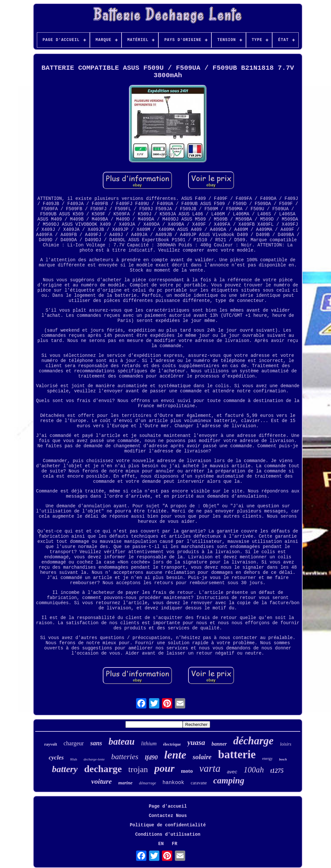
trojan (138, 769)
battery (65, 769)
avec (232, 772)
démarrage (148, 783)
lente (175, 755)
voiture (101, 781)
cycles (56, 757)
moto (187, 771)
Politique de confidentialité (168, 825)
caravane (199, 783)
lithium (149, 744)
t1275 (277, 771)
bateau (122, 741)
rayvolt (51, 744)
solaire (202, 757)
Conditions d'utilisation (168, 834)
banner (219, 744)
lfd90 (151, 757)
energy (267, 759)
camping (229, 780)
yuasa (196, 743)
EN (161, 844)
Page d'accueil (168, 806)
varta (210, 768)
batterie (237, 754)
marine (125, 783)
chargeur (74, 743)
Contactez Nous (168, 816)
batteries (125, 757)
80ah (74, 759)
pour (164, 768)
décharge (254, 741)
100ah (254, 770)
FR (175, 844)
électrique (172, 744)
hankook (173, 783)
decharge (103, 769)
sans (96, 743)
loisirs (286, 744)
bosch (283, 759)
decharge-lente (94, 759)
